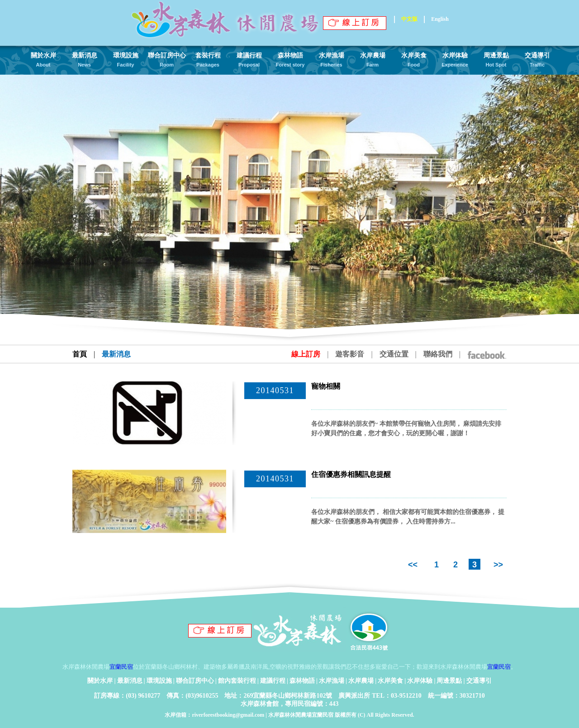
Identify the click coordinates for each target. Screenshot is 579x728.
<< (414, 565)
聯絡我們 (438, 354)
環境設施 (159, 681)
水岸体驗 (420, 681)
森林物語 (302, 681)
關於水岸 (100, 681)
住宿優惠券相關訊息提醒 (351, 474)
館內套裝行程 (237, 681)
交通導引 (479, 681)
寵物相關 (326, 386)
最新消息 (130, 681)
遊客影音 (350, 354)
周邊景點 (449, 681)
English (440, 19)
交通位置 (394, 354)
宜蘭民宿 (121, 667)
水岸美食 (390, 681)
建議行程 (273, 681)
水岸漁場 (332, 681)
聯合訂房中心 (195, 681)
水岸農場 (361, 681)
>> (497, 565)
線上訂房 (306, 354)
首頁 (80, 354)
